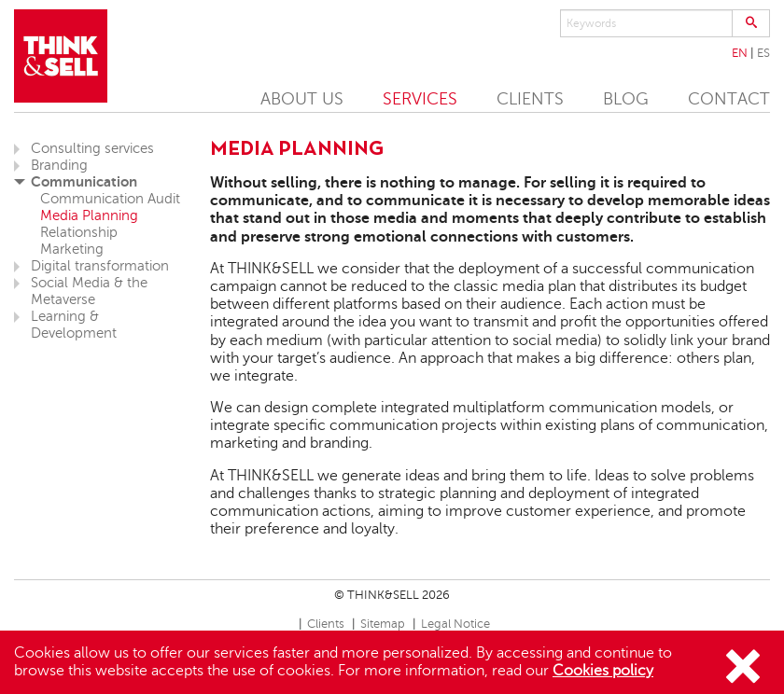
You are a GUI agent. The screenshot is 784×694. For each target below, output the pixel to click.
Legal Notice (455, 624)
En (740, 53)
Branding (59, 165)
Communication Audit (110, 199)
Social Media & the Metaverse (89, 291)
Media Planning (89, 215)
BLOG (626, 99)
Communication (84, 181)
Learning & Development (74, 325)
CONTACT (729, 99)
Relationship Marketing (79, 241)
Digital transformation (100, 266)
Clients (326, 624)
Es (763, 53)
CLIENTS (530, 99)
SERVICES (420, 99)
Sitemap (383, 624)
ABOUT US (302, 99)
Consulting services (92, 148)
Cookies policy (603, 671)
